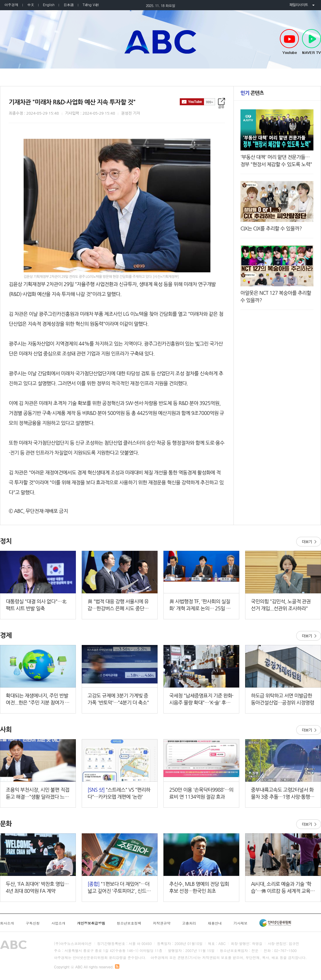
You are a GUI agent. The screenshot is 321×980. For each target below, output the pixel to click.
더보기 (309, 542)
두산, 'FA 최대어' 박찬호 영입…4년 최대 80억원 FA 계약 (37, 887)
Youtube (289, 42)
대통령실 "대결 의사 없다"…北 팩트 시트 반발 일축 (36, 605)
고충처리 (189, 923)
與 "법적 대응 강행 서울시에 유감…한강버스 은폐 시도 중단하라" (118, 605)
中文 (31, 5)
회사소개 (7, 923)
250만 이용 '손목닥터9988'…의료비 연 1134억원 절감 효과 (201, 793)
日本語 (69, 5)
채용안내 (215, 923)
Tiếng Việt (91, 5)
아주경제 (11, 5)
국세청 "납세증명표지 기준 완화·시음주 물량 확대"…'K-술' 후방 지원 (201, 700)
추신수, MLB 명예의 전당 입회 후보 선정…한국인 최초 (199, 887)
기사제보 (240, 923)
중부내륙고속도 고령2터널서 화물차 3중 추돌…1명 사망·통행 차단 (282, 794)
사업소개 (58, 923)
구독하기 (197, 102)
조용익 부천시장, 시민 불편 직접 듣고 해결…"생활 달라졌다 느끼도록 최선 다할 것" (38, 794)
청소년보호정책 (129, 923)
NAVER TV (312, 42)
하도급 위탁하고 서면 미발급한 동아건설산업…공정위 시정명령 (282, 699)
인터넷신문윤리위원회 (275, 923)
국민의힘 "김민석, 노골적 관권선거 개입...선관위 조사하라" (281, 605)
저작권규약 (162, 923)
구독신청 (33, 923)
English (49, 5)
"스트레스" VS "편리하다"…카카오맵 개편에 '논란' (119, 793)
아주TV (160, 42)
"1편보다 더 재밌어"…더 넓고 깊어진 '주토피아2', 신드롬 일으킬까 (119, 888)
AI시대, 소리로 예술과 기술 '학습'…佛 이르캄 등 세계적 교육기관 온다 (283, 888)
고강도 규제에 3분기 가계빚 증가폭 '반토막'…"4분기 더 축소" (118, 699)
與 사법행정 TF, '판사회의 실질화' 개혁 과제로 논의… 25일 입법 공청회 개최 (200, 605)
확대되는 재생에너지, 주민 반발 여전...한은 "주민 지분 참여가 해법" (38, 700)
